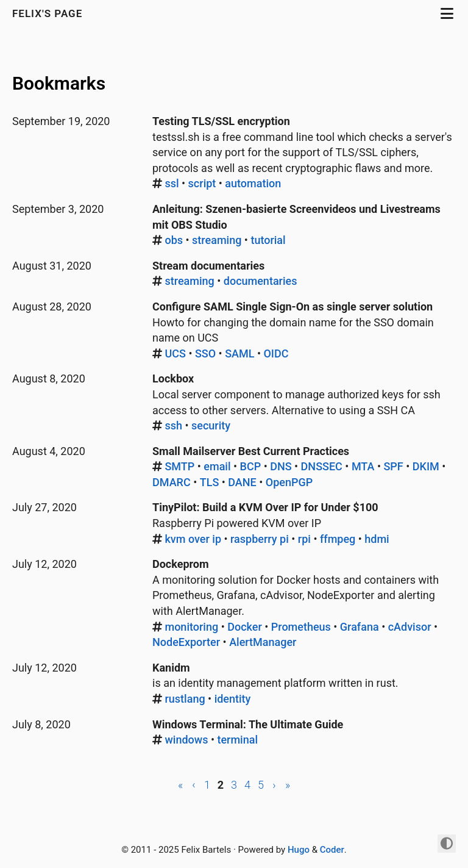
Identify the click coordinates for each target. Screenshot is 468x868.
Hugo (299, 850)
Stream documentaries (208, 266)
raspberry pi (260, 539)
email (217, 466)
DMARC (172, 482)
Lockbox (173, 378)
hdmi (377, 539)
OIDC (276, 353)
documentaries (261, 281)
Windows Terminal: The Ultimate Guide (248, 724)
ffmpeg (338, 539)
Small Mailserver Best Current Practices (251, 451)
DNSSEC (322, 466)
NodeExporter (186, 642)
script (202, 183)
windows (186, 740)
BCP (251, 466)
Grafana (360, 627)
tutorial (268, 240)
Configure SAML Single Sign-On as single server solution (292, 307)
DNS (281, 466)
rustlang (185, 699)
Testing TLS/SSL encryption (221, 121)
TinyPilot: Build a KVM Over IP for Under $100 (265, 507)
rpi (304, 539)
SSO (205, 353)
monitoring (191, 627)
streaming (217, 240)
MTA (363, 466)
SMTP (179, 466)
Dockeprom (181, 564)
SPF (393, 466)
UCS (175, 353)
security (211, 425)
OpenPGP (289, 482)
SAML (239, 353)
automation (253, 183)
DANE (242, 482)
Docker (245, 627)
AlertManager (263, 642)
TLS (210, 482)
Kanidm (171, 668)
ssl (172, 183)
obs (174, 240)
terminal (237, 740)
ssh (173, 425)
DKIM (426, 466)
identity (233, 699)
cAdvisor (410, 627)
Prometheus (301, 627)
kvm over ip (193, 539)
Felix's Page (49, 13)
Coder (332, 850)
